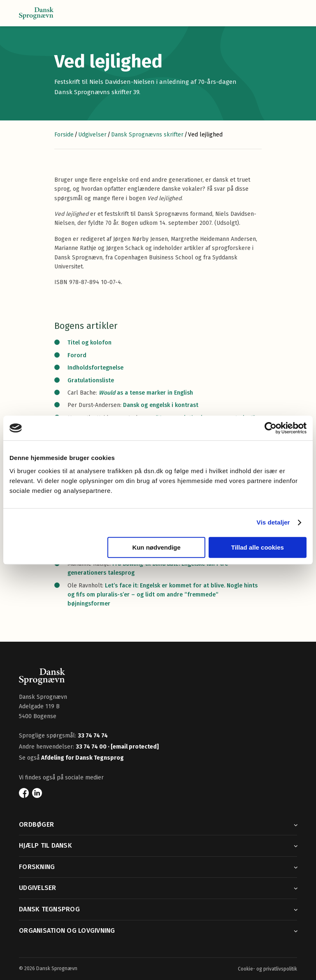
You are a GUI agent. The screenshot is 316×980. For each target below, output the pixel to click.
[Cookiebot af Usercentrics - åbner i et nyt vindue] (271, 428)
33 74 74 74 (93, 736)
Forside (64, 135)
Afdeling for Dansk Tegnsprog (82, 758)
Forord (77, 355)
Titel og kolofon (89, 343)
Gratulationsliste (91, 380)
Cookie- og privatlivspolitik (267, 969)
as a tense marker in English (146, 393)
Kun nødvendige (156, 547)
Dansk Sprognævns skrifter (147, 135)
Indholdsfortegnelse (96, 368)
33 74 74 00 (92, 747)
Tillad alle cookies (258, 547)
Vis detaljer (273, 522)
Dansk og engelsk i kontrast (161, 405)
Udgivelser (92, 135)
